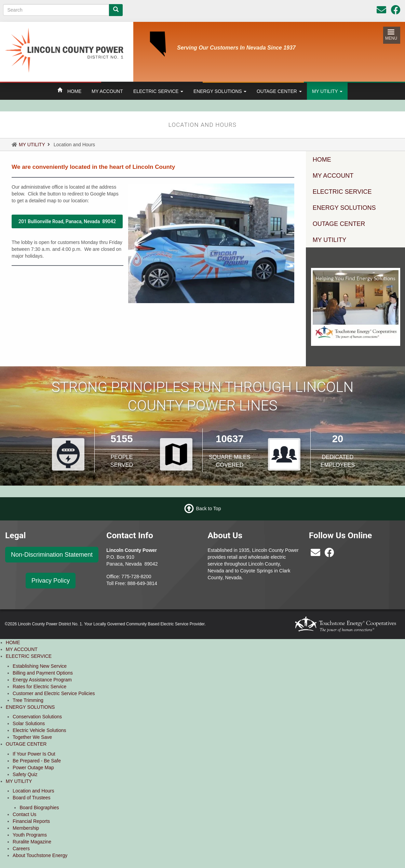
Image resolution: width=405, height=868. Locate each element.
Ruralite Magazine (32, 842)
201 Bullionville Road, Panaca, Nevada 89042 (67, 221)
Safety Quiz (25, 774)
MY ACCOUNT (107, 91)
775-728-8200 (136, 577)
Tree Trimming (28, 700)
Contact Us (24, 814)
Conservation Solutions (37, 717)
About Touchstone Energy (40, 855)
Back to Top (209, 508)
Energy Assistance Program (42, 680)
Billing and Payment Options (43, 673)
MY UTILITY (327, 91)
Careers (21, 849)
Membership (26, 828)
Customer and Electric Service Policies (54, 693)
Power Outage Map (33, 768)
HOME (74, 91)
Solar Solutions (29, 723)
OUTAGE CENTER (279, 91)
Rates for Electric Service (39, 687)
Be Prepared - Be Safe (37, 761)
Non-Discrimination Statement (52, 555)
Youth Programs (30, 835)
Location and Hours (33, 791)
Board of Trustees (32, 798)
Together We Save (32, 737)
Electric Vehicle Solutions (39, 730)
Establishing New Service (40, 666)
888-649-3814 (142, 583)
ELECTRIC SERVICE (158, 91)
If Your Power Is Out (34, 754)
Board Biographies (39, 808)
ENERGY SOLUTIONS (220, 91)
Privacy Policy (51, 581)
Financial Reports (31, 821)
